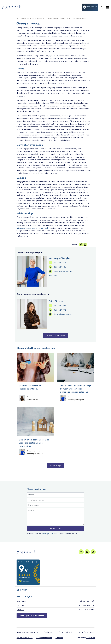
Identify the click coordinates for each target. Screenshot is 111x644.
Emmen (20, 610)
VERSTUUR (55, 529)
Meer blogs (55, 466)
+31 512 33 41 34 (87, 605)
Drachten (21, 605)
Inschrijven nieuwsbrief (32, 616)
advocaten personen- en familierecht (33, 228)
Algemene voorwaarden (27, 632)
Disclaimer (48, 632)
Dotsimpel (91, 638)
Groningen (21, 601)
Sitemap (59, 638)
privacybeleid (48, 533)
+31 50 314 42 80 (87, 601)
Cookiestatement (44, 638)
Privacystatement (25, 638)
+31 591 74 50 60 (87, 610)
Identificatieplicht (87, 632)
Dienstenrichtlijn (66, 632)
